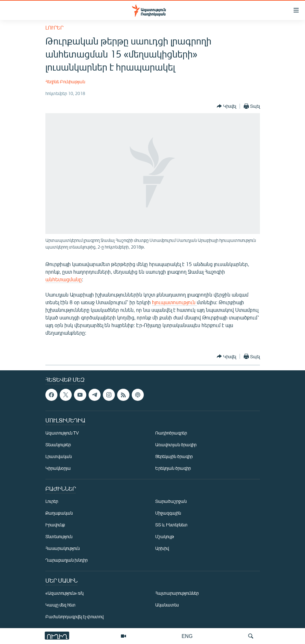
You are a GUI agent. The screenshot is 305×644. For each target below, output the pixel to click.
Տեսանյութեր (58, 445)
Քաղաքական (59, 513)
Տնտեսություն (59, 536)
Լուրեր (54, 27)
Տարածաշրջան (171, 501)
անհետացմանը (64, 279)
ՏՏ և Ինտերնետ (171, 525)
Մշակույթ (165, 536)
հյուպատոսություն (174, 302)
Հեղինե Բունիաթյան (65, 82)
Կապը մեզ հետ (60, 605)
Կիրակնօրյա (58, 468)
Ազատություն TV (62, 433)
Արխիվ (162, 548)
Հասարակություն (63, 548)
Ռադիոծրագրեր (171, 433)
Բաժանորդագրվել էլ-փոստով (75, 617)
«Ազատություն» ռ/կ (65, 593)
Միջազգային (168, 513)
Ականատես (167, 605)
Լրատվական (59, 456)
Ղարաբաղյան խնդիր (66, 560)
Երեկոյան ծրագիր (173, 468)
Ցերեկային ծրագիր (174, 456)
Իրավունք (55, 525)
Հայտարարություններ (177, 593)
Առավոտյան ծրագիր (176, 445)
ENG (187, 636)
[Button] (226, 106)
